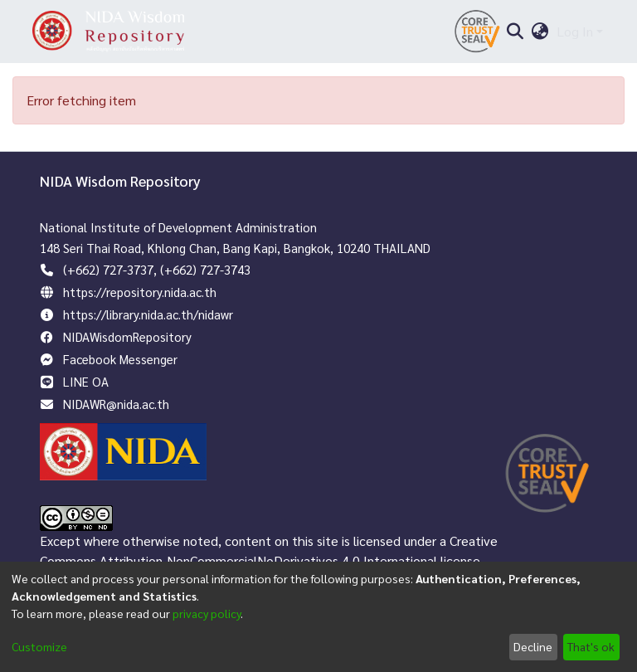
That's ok (591, 646)
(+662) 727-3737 (108, 269)
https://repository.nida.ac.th (140, 292)
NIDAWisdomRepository (127, 336)
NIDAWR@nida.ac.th (116, 404)
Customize (39, 646)
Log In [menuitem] (575, 31)
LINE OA (86, 381)
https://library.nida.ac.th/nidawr (148, 314)
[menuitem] (540, 32)
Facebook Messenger (120, 359)
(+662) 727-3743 (205, 269)
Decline (533, 646)
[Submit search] (515, 32)
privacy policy (207, 613)
